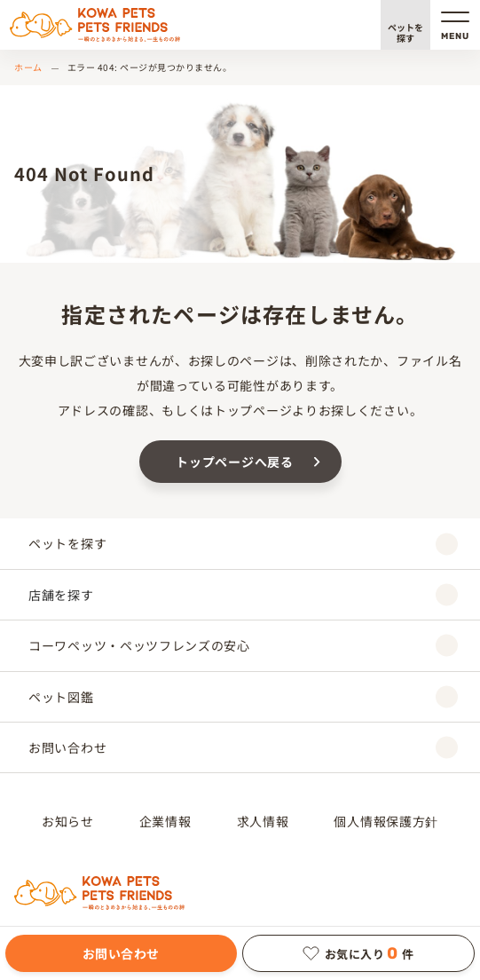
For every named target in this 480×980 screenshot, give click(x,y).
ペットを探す (405, 32)
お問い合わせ (121, 953)
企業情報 (165, 821)
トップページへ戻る (234, 462)
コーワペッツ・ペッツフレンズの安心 (243, 646)
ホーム (28, 67)
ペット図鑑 (243, 696)
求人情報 (263, 821)
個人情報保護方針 (386, 821)
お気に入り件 (358, 953)
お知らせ (68, 821)
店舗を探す (243, 594)
